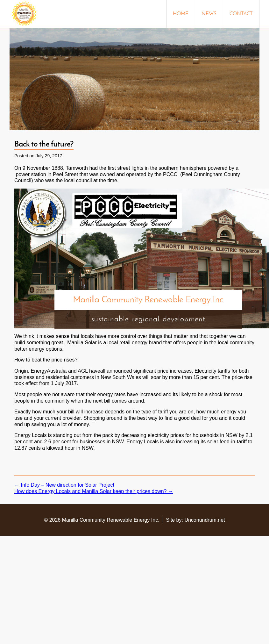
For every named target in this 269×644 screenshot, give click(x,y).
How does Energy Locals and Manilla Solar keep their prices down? (94, 491)
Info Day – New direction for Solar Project (64, 485)
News (209, 14)
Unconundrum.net (205, 520)
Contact (241, 14)
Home (181, 14)
